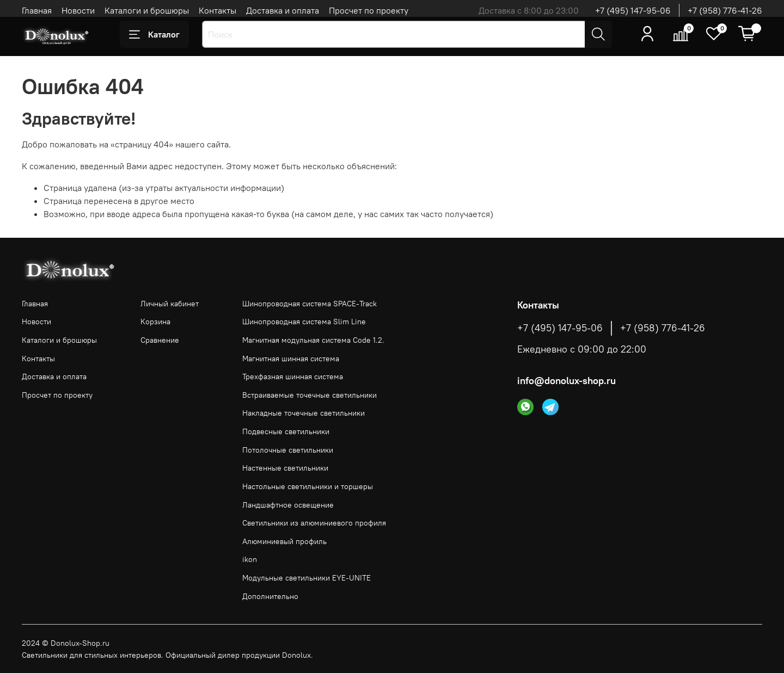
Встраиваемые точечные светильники (310, 395)
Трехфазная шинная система (293, 376)
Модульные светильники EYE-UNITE (307, 578)
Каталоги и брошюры (147, 10)
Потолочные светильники (288, 450)
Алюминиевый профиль (284, 541)
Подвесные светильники (286, 431)
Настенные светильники (285, 468)
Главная (37, 10)
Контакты (218, 10)
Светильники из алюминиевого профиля (314, 523)
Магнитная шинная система (291, 359)
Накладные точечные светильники (304, 413)
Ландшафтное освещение (288, 505)
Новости (78, 10)
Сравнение (160, 340)
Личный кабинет (170, 304)
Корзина (155, 322)
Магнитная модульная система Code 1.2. (313, 340)
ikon (250, 559)
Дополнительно (270, 596)
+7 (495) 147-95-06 (633, 10)
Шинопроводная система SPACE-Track (310, 304)
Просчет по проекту (369, 10)
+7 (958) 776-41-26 (725, 10)
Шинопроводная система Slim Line (304, 322)
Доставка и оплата (283, 10)
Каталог (154, 34)
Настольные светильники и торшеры (308, 486)
